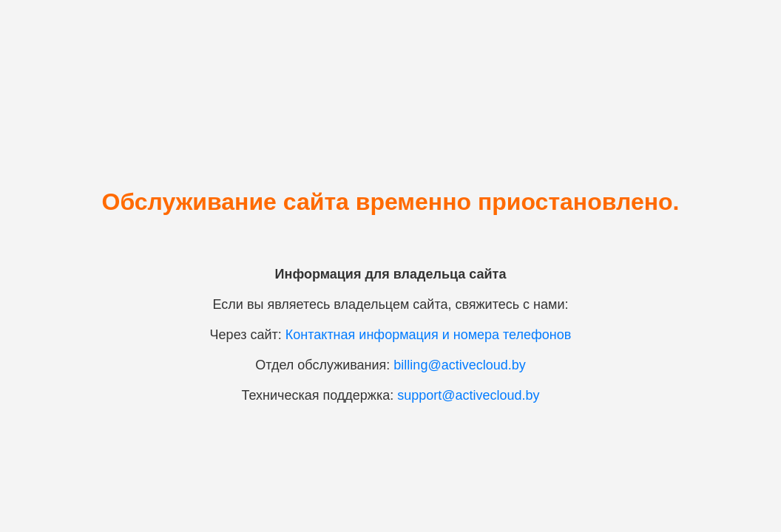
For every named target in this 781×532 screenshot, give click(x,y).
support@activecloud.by (468, 395)
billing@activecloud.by (459, 365)
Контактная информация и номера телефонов (429, 335)
